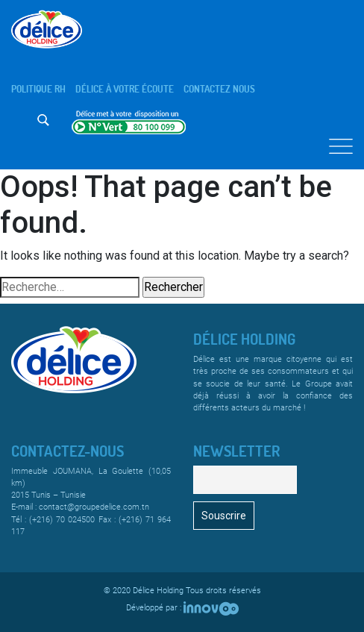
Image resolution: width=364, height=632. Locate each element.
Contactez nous (219, 89)
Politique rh (38, 89)
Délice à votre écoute (125, 89)
